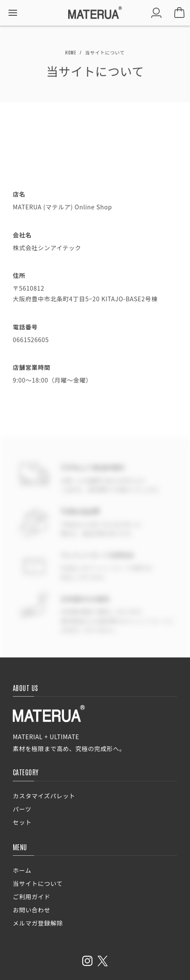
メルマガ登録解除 (38, 923)
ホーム (22, 870)
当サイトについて (38, 883)
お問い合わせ (32, 910)
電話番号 (25, 327)
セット (22, 822)
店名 (19, 194)
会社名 (22, 235)
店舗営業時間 (32, 367)
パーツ (22, 809)
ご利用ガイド (32, 897)
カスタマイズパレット (44, 796)
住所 (19, 275)
